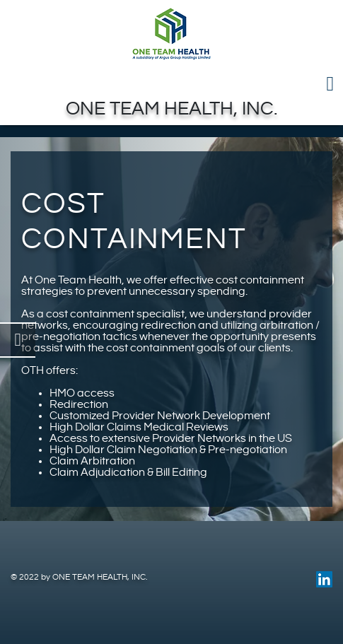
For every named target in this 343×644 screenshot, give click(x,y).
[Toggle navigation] (171, 84)
